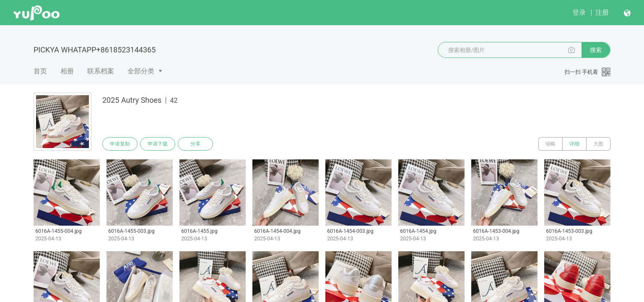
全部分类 (141, 71)
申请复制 (120, 144)
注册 (602, 12)
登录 (579, 12)
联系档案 (101, 71)
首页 (40, 71)
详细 (574, 144)
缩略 (551, 144)
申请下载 (158, 144)
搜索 (596, 50)
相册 (67, 71)
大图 (598, 144)
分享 (195, 144)
